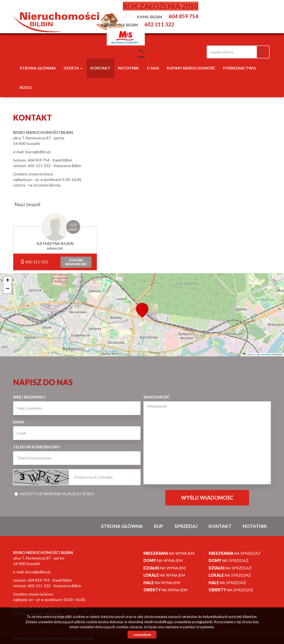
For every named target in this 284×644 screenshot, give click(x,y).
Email (19, 422)
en (151, 51)
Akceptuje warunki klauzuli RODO (54, 494)
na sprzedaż (234, 553)
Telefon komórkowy (36, 447)
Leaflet (248, 355)
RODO (26, 87)
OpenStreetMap (264, 355)
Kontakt (100, 68)
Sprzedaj (186, 526)
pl (141, 51)
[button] (142, 307)
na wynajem (169, 553)
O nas (153, 68)
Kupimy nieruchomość (191, 68)
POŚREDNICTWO (239, 68)
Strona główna (38, 68)
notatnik (129, 68)
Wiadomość (156, 397)
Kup (159, 526)
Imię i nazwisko (29, 397)
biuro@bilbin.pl (38, 152)
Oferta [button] (73, 68)
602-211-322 (34, 262)
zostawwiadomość (76, 262)
